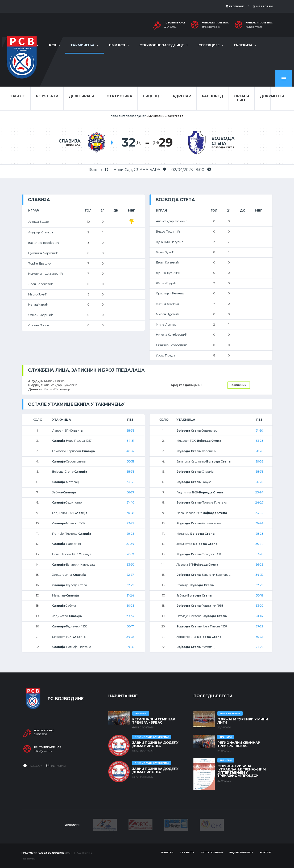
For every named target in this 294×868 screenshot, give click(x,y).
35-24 (259, 544)
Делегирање (82, 96)
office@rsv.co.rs (211, 27)
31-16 (259, 616)
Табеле (17, 96)
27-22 (260, 626)
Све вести (187, 852)
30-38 (130, 513)
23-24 (259, 492)
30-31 (130, 461)
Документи (272, 96)
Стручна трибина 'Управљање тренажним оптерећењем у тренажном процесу (241, 771)
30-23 (130, 606)
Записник (239, 385)
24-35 (130, 637)
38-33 (130, 431)
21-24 (130, 595)
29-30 (130, 647)
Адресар (182, 96)
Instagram (263, 6)
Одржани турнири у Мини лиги (243, 721)
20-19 (130, 554)
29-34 (130, 616)
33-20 (259, 606)
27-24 (130, 544)
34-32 (259, 575)
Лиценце (152, 96)
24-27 (259, 502)
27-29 (260, 647)
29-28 (259, 461)
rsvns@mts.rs (254, 27)
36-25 (259, 565)
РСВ (53, 45)
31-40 (130, 502)
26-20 (259, 482)
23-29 (130, 523)
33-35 (130, 482)
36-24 (259, 523)
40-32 (130, 451)
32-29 (130, 585)
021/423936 (170, 27)
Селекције (209, 45)
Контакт (266, 852)
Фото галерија (212, 852)
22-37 (130, 575)
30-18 (259, 595)
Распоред (213, 96)
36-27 (130, 492)
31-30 (259, 431)
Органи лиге (242, 98)
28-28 (259, 534)
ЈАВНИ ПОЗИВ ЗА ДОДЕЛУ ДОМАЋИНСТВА (155, 744)
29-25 (130, 534)
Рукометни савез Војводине (43, 853)
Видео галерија (241, 852)
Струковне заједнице (162, 45)
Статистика (119, 96)
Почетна (167, 852)
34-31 (130, 441)
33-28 (259, 441)
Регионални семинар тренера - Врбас (154, 721)
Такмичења (82, 45)
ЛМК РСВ (117, 45)
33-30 (130, 565)
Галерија (243, 45)
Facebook (235, 6)
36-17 (130, 626)
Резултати (47, 96)
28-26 (259, 451)
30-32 (259, 637)
